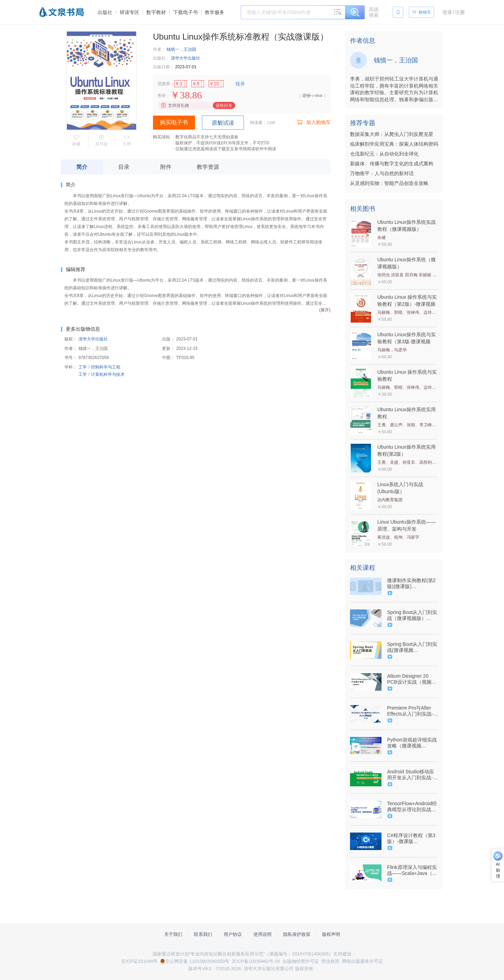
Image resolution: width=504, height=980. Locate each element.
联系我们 (203, 934)
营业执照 (330, 961)
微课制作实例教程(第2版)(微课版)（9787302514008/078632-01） (412, 584)
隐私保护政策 (297, 934)
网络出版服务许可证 (362, 961)
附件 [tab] (166, 167)
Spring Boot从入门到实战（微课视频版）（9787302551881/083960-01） (412, 615)
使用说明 (262, 934)
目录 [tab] (124, 167)
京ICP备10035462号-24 (256, 961)
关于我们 (173, 934)
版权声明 (331, 934)
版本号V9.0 (200, 969)
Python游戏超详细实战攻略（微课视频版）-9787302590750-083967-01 (412, 743)
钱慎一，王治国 (181, 49)
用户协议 (233, 934)
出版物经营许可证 (301, 961)
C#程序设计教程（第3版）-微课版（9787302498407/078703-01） (412, 838)
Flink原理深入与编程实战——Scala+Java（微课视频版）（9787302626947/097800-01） (412, 870)
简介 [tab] (82, 167)
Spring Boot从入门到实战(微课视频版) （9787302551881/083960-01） (412, 647)
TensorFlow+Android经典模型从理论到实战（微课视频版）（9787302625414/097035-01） (412, 807)
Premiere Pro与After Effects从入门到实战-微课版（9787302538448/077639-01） (412, 711)
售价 (162, 96)
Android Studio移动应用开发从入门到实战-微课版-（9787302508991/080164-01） (412, 775)
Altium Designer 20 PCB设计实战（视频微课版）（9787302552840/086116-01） (412, 679)
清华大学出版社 (185, 58)
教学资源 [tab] (208, 167)
